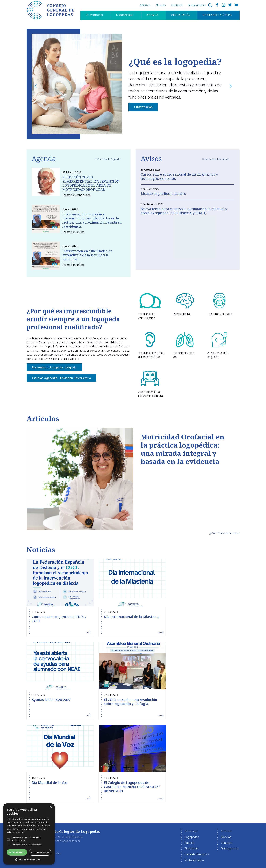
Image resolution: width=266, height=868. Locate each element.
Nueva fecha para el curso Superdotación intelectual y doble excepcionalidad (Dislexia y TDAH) (184, 211)
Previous (36, 90)
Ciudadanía (180, 16)
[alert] (29, 834)
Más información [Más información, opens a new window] (15, 832)
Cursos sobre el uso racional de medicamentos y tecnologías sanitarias (179, 176)
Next (231, 90)
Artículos (145, 5)
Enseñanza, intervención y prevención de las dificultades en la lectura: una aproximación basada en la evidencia (92, 220)
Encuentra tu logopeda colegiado (54, 367)
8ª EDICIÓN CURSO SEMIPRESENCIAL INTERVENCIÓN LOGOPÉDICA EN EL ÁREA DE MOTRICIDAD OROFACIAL (91, 183)
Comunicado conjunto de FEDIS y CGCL (59, 619)
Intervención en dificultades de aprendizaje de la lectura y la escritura (87, 255)
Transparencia (197, 5)
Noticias (161, 5)
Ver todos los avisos (217, 159)
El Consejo (94, 16)
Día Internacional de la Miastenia (132, 617)
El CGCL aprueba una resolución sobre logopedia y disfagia (131, 702)
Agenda (152, 16)
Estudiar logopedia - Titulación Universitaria (61, 378)
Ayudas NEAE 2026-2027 (51, 700)
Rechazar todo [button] (40, 852)
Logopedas (124, 16)
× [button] (51, 807)
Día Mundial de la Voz (50, 783)
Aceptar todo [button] (17, 852)
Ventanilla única (217, 16)
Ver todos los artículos (226, 533)
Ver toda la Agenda (109, 159)
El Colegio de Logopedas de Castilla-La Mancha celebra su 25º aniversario (132, 787)
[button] (8, 839)
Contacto (177, 5)
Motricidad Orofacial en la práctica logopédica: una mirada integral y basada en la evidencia (183, 449)
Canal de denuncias (197, 854)
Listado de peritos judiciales (163, 194)
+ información (57, 112)
